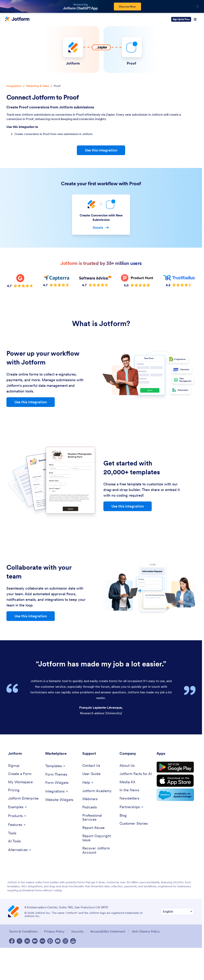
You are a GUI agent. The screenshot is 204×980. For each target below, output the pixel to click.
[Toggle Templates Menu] (56, 766)
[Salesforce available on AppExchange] (175, 795)
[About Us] (127, 766)
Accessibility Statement (108, 931)
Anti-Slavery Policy (146, 931)
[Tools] (12, 833)
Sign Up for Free (181, 19)
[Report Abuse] (93, 828)
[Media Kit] (127, 782)
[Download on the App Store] (175, 781)
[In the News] (129, 790)
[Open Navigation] (195, 19)
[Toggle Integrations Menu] (57, 791)
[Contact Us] (91, 766)
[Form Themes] (56, 775)
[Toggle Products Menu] (17, 816)
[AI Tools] (14, 841)
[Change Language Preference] (177, 912)
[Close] (198, 6)
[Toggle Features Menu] (17, 825)
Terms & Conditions (23, 931)
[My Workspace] (20, 782)
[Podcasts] (90, 807)
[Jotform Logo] (17, 19)
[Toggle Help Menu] (88, 782)
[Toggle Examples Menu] (18, 807)
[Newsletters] (129, 798)
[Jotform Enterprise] (23, 798)
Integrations (14, 86)
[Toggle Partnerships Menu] (132, 807)
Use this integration (101, 150)
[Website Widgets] (59, 800)
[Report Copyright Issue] (99, 838)
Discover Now (127, 7)
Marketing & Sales (38, 86)
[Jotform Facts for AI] (136, 774)
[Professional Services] (99, 818)
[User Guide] (91, 774)
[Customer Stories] (134, 824)
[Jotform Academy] (97, 791)
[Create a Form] (20, 774)
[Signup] (14, 766)
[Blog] (123, 816)
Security (77, 931)
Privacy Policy (54, 931)
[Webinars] (90, 799)
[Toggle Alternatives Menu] (20, 850)
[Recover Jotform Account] (99, 850)
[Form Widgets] (57, 783)
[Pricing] (14, 790)
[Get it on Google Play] (175, 767)
